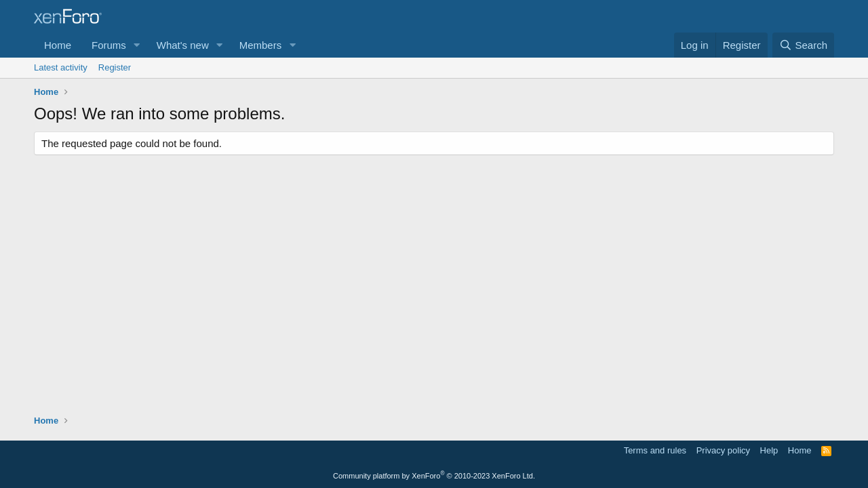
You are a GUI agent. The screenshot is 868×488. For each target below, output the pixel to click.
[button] (137, 45)
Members (261, 45)
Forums (109, 45)
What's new (183, 45)
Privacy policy (723, 450)
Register (115, 67)
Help (769, 450)
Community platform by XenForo (434, 476)
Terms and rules (655, 450)
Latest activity (61, 67)
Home (58, 45)
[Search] (803, 45)
